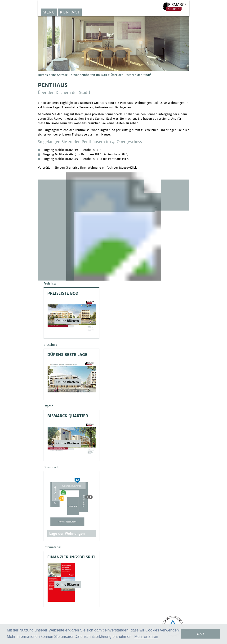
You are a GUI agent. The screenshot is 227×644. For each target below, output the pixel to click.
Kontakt (70, 12)
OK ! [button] (200, 634)
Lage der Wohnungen (67, 534)
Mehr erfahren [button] (146, 637)
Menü (49, 12)
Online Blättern (68, 321)
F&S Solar (175, 7)
